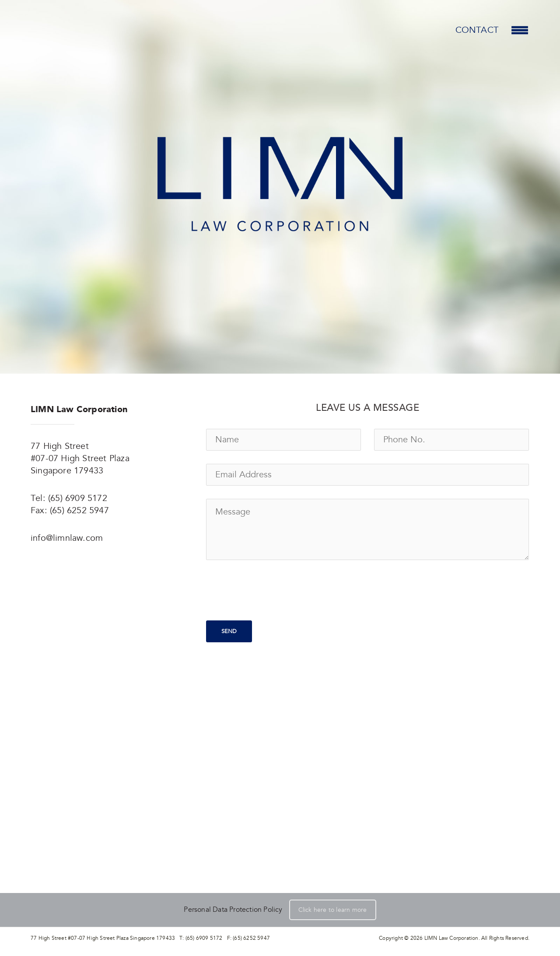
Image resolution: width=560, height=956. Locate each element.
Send (229, 631)
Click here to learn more (333, 910)
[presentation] (273, 590)
